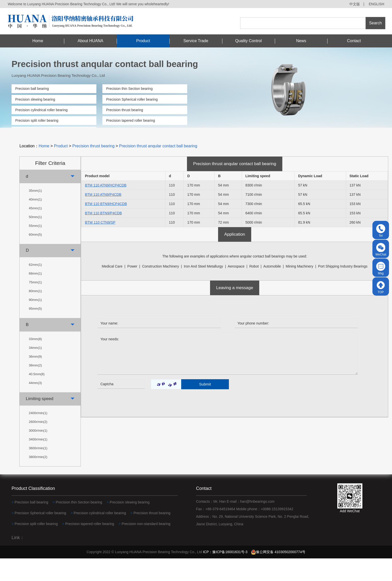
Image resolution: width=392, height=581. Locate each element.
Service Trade (196, 41)
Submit (205, 407)
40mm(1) (35, 222)
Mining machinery (300, 289)
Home (38, 41)
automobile (272, 289)
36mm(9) (35, 379)
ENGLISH (377, 4)
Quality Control (248, 41)
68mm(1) (35, 296)
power (132, 289)
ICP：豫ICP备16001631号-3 (225, 574)
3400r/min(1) (38, 462)
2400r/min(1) (38, 436)
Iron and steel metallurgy (203, 289)
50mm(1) (35, 240)
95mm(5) (35, 331)
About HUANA (90, 41)
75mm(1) (35, 305)
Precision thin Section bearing (129, 89)
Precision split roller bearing (37, 120)
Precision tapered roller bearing (131, 120)
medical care (112, 289)
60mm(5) (35, 257)
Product (143, 41)
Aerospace (236, 289)
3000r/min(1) (38, 453)
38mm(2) (35, 388)
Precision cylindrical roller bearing (42, 110)
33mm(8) (35, 362)
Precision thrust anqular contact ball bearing (158, 169)
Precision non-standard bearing (40, 131)
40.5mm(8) (37, 397)
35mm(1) (35, 213)
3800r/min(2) (38, 479)
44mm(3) (35, 405)
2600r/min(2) (38, 444)
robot (254, 289)
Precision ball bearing (32, 89)
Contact (354, 41)
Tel (381, 231)
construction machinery (160, 289)
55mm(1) (35, 248)
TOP (381, 287)
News (301, 41)
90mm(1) (35, 322)
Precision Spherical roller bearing (132, 99)
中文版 (355, 4)
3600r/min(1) (38, 471)
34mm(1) (35, 370)
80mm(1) (35, 314)
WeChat (381, 250)
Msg (381, 268)
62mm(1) (35, 287)
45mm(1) (35, 231)
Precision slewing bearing (35, 99)
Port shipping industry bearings (343, 289)
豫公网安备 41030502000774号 (278, 574)
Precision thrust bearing (125, 110)
